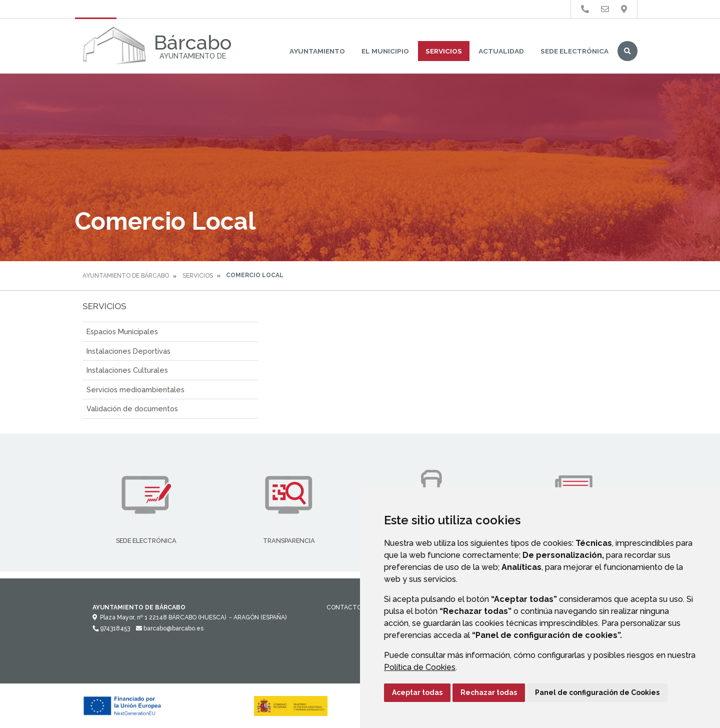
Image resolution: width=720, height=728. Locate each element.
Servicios (444, 51)
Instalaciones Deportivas (128, 351)
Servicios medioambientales (135, 390)
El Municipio (385, 51)
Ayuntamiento (317, 51)
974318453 (111, 628)
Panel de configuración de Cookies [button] (597, 692)
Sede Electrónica (574, 51)
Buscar (627, 51)
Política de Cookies (420, 667)
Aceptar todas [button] (417, 692)
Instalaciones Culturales (127, 370)
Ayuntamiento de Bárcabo (126, 276)
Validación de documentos (132, 409)
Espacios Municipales (122, 331)
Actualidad (501, 51)
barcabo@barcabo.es (170, 628)
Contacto (344, 607)
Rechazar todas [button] (489, 692)
